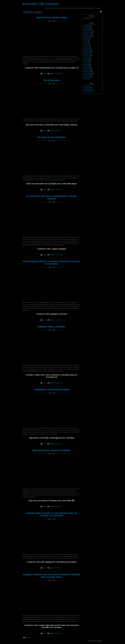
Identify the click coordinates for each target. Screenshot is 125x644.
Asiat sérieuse (38, 12)
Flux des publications (89, 88)
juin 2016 (86, 61)
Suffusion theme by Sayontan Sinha (95, 641)
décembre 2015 (87, 72)
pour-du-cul (45, 74)
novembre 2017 (87, 33)
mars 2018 (86, 26)
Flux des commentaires (89, 90)
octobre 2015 (87, 75)
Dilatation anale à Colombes (51, 327)
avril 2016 (86, 65)
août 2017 (86, 38)
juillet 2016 (86, 59)
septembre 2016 (87, 56)
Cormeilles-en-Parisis (58, 74)
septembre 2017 (87, 36)
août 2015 (86, 79)
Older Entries (27, 638)
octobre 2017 (87, 34)
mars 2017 (86, 45)
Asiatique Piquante (28, 12)
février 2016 (86, 68)
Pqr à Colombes (52, 80)
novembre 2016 (87, 52)
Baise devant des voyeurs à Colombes (52, 450)
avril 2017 (86, 43)
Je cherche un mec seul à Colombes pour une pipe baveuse (52, 197)
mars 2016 (86, 66)
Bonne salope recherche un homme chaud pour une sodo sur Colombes (52, 263)
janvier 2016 (87, 70)
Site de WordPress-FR (89, 91)
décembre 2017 (87, 31)
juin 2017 (86, 40)
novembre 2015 (87, 74)
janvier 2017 (87, 49)
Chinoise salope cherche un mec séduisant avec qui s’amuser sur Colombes (52, 514)
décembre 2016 (87, 50)
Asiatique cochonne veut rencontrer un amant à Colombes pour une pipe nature (51, 576)
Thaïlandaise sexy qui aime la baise (52, 390)
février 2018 (86, 27)
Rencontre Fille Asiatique (41, 4)
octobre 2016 (87, 54)
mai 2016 (86, 63)
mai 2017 (86, 42)
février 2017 (86, 47)
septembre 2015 (87, 77)
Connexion (86, 86)
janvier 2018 (87, 29)
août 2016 (86, 58)
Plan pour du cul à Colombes (52, 137)
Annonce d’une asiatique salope (52, 18)
